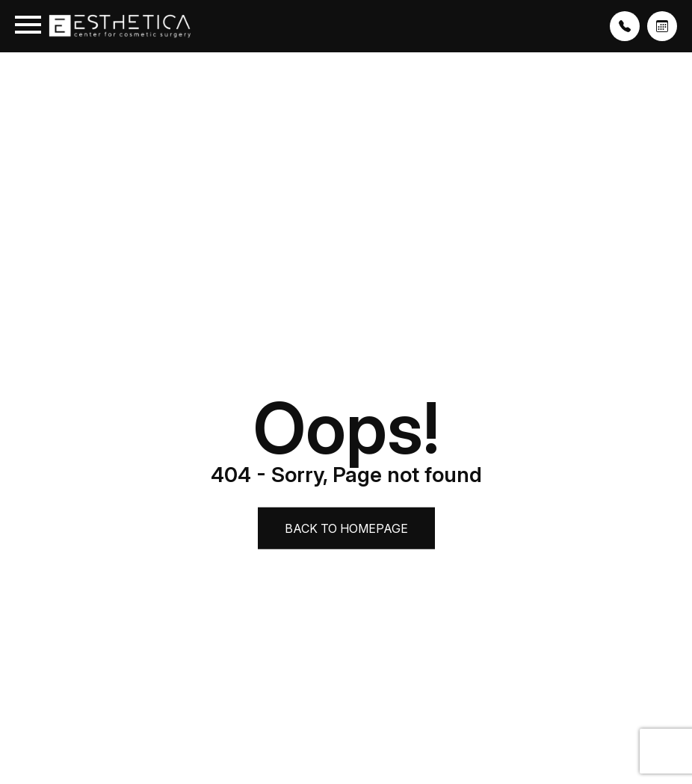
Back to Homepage (346, 528)
